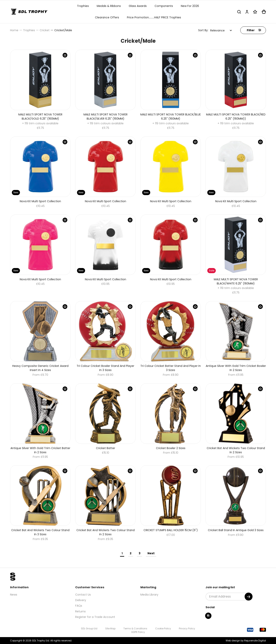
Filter (254, 30)
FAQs (79, 606)
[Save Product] (65, 55)
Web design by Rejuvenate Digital (246, 641)
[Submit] (249, 597)
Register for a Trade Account (95, 617)
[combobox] (221, 30)
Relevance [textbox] (217, 30)
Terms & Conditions (135, 628)
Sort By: (203, 30)
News (14, 595)
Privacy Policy (187, 628)
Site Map (110, 628)
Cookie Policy (163, 628)
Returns (80, 611)
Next (151, 553)
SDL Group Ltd (89, 628)
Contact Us (83, 595)
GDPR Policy (138, 632)
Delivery (81, 600)
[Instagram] (208, 616)
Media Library (149, 595)
